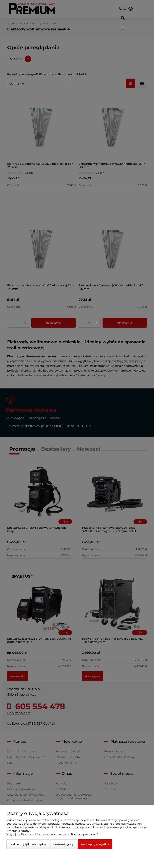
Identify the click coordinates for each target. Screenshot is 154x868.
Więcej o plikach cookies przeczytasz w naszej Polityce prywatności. (54, 834)
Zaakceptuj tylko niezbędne (28, 844)
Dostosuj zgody (64, 844)
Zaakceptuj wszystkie (95, 844)
